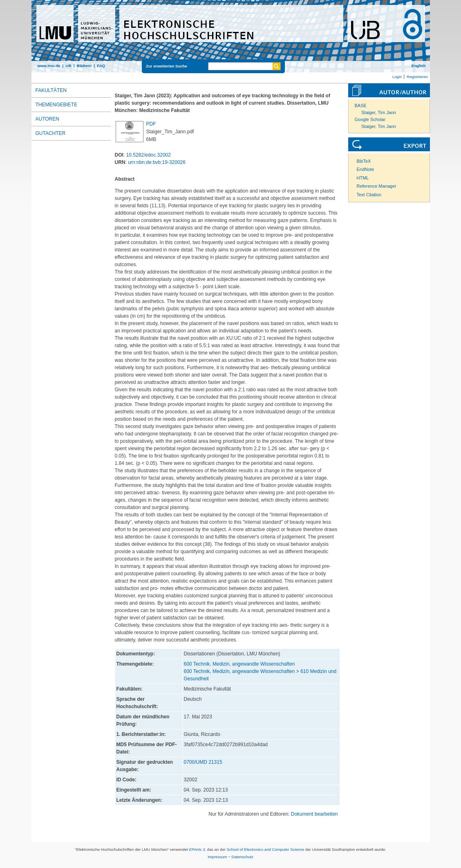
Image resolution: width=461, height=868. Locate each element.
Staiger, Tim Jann (379, 112)
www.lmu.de (49, 66)
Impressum (217, 857)
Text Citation (369, 195)
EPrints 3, (197, 849)
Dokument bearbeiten (314, 814)
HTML (363, 178)
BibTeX (364, 161)
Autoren (47, 119)
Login (397, 77)
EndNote (366, 169)
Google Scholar (370, 119)
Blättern (84, 66)
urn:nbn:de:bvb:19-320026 (157, 162)
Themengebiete (57, 105)
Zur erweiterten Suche (167, 66)
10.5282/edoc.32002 (149, 155)
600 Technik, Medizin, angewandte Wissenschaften (239, 664)
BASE (361, 105)
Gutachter (51, 133)
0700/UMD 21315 (203, 762)
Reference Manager (377, 186)
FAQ (101, 66)
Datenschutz (243, 857)
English (419, 66)
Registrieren (417, 77)
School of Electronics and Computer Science (266, 849)
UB (68, 66)
